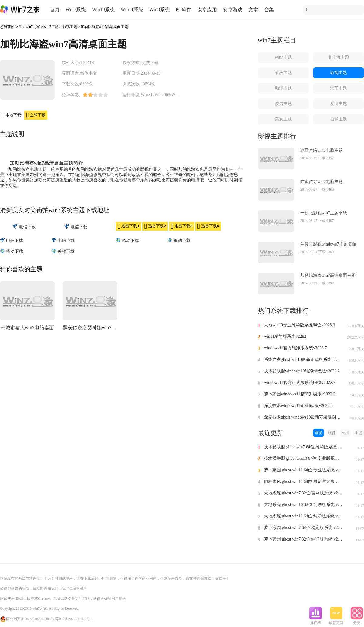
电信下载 (24, 227)
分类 (357, 621)
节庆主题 (283, 73)
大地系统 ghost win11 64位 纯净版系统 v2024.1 (303, 516)
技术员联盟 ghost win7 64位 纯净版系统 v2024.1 (303, 447)
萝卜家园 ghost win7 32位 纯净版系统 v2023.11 (303, 539)
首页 (55, 10)
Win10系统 (103, 10)
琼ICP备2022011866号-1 (74, 619)
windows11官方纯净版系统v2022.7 (295, 348)
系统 (318, 433)
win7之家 (33, 27)
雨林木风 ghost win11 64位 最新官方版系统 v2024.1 (303, 481)
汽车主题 (339, 88)
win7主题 (51, 27)
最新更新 (336, 621)
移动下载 (127, 240)
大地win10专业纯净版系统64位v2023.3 (300, 325)
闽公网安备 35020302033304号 (27, 619)
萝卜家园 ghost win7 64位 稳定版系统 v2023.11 (303, 528)
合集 (269, 10)
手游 (359, 433)
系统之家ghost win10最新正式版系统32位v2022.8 (303, 359)
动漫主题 (283, 88)
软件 (332, 433)
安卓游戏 (233, 10)
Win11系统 (132, 10)
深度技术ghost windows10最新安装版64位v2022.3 (303, 417)
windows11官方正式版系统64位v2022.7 (300, 383)
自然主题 (339, 119)
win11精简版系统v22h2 (285, 336)
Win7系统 (76, 10)
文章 (253, 10)
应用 (345, 433)
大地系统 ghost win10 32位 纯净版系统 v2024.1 (303, 505)
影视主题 (70, 27)
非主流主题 (339, 57)
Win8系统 (159, 10)
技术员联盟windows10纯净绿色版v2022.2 (302, 371)
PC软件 (184, 10)
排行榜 (315, 621)
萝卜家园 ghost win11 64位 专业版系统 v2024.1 (303, 470)
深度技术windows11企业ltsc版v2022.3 (298, 406)
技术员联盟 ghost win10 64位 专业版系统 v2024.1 (303, 458)
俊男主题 (283, 104)
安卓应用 (207, 10)
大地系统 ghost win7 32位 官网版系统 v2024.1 (303, 493)
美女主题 (283, 119)
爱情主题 (339, 104)
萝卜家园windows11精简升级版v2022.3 (300, 394)
